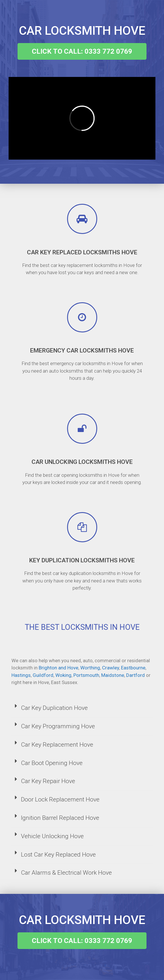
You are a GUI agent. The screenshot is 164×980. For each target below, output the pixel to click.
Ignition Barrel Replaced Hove (60, 818)
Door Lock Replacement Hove (60, 799)
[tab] (82, 708)
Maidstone (113, 675)
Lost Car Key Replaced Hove (58, 855)
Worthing (90, 668)
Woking (63, 675)
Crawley (111, 668)
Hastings (21, 675)
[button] (82, 51)
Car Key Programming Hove (58, 726)
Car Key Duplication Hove (54, 708)
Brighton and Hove (58, 668)
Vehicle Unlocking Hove (52, 836)
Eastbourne (133, 668)
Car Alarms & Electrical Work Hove (66, 873)
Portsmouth (86, 675)
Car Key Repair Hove (48, 781)
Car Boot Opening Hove (52, 763)
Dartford (135, 675)
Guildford (43, 675)
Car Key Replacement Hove (57, 745)
